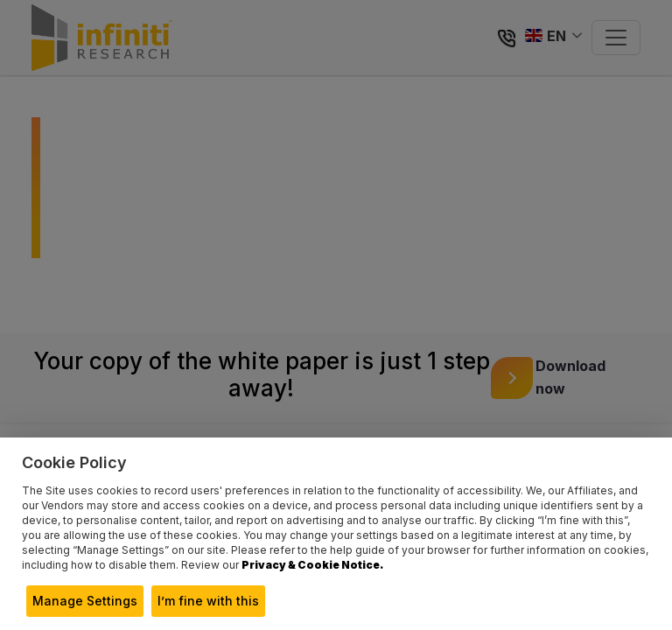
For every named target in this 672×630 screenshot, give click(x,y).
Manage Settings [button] (85, 601)
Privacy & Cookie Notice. (312, 565)
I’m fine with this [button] (208, 601)
